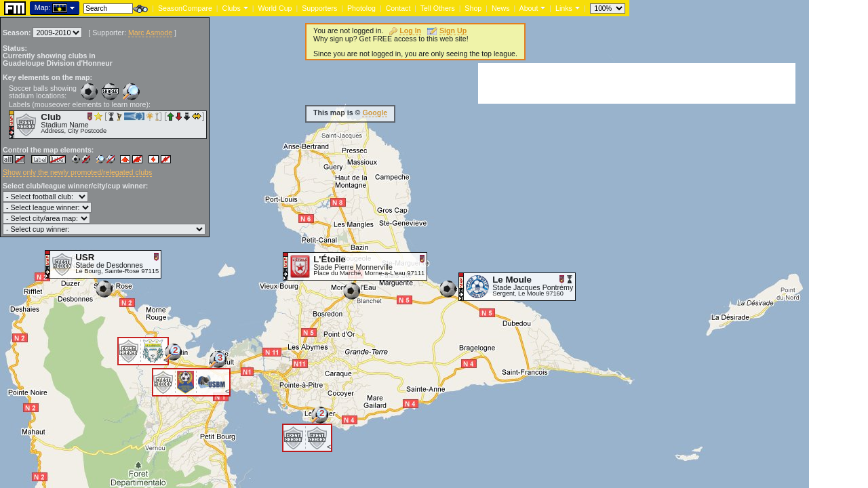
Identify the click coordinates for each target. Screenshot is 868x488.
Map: (43, 7)
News (501, 8)
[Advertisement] (637, 83)
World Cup (275, 8)
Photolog (361, 8)
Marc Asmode (150, 33)
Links (564, 8)
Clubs (232, 8)
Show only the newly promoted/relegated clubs (77, 172)
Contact (398, 8)
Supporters (319, 8)
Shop (473, 8)
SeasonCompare (185, 8)
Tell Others (438, 8)
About (529, 8)
